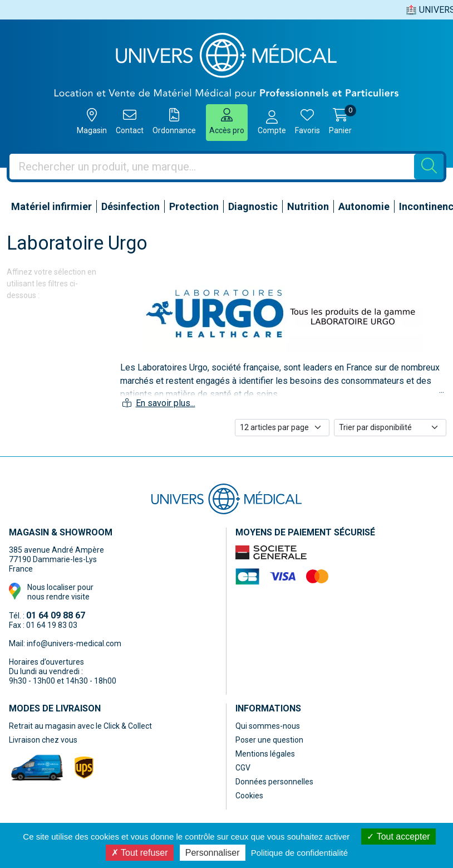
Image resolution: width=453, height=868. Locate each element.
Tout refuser (140, 853)
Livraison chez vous (43, 740)
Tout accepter (398, 837)
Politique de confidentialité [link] (299, 853)
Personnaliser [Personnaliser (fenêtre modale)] (213, 853)
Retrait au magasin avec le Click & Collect (80, 726)
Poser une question (269, 740)
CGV (243, 768)
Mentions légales (265, 754)
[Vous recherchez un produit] (212, 167)
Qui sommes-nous (268, 726)
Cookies (249, 796)
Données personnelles (274, 782)
